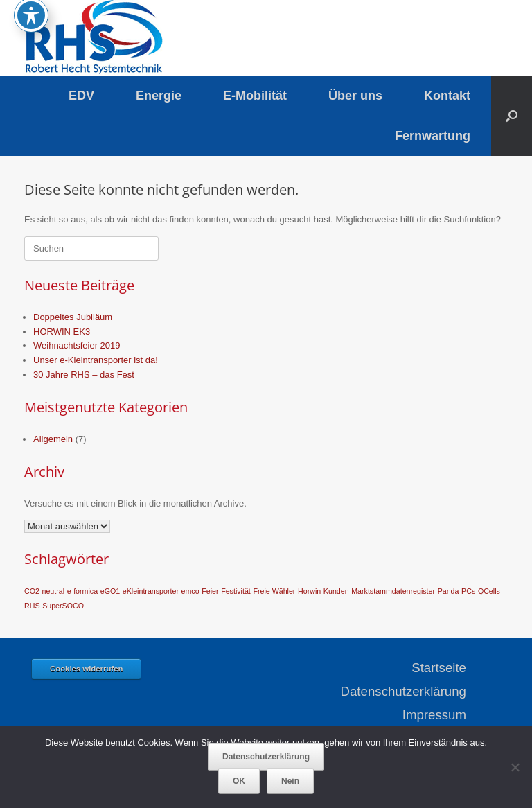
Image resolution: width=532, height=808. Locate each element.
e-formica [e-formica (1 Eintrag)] (82, 591)
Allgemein (53, 439)
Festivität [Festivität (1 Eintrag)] (236, 591)
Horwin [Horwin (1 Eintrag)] (309, 591)
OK (239, 781)
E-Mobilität (255, 96)
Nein (290, 781)
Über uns (355, 96)
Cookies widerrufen (86, 669)
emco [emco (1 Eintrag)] (190, 591)
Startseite (439, 668)
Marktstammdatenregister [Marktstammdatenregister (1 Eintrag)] (393, 591)
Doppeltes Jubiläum (73, 317)
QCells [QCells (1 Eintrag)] (489, 591)
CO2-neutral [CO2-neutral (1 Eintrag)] (44, 591)
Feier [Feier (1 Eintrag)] (210, 591)
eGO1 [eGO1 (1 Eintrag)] (110, 591)
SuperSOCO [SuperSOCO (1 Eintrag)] (63, 606)
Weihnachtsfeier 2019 (77, 345)
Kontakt (447, 96)
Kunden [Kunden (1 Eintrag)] (336, 591)
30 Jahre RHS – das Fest (84, 375)
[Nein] (515, 767)
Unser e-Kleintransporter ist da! (96, 360)
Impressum (434, 715)
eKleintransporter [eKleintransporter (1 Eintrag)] (151, 591)
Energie (159, 96)
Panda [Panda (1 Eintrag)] (449, 591)
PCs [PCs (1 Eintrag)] (468, 591)
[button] (512, 116)
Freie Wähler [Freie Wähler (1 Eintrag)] (274, 591)
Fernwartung (433, 136)
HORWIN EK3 (62, 332)
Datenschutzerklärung (404, 691)
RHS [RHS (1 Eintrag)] (32, 606)
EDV (81, 96)
